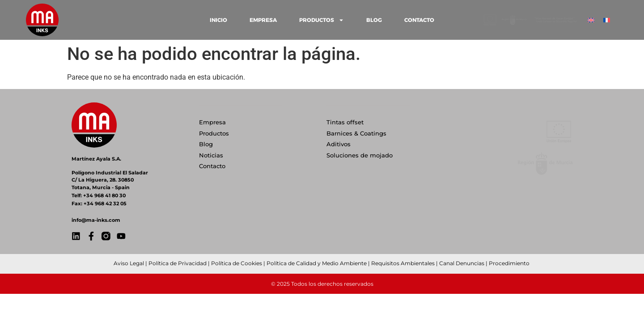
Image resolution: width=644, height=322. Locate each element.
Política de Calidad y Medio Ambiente (317, 263)
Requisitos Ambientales (403, 263)
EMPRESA (263, 20)
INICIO (218, 20)
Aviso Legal (129, 263)
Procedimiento (509, 263)
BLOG (374, 20)
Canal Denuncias (462, 263)
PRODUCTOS (322, 20)
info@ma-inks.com (96, 220)
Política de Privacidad (178, 263)
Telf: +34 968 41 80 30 (99, 195)
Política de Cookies (237, 263)
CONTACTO (419, 20)
